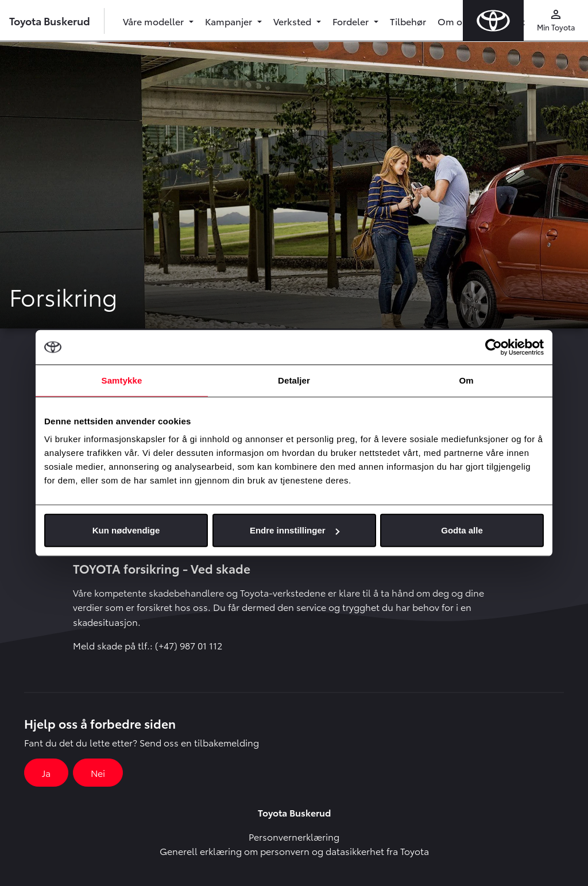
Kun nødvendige (126, 530)
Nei (98, 773)
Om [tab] (466, 380)
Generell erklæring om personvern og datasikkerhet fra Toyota (294, 851)
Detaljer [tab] (294, 380)
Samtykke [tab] (122, 380)
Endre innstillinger (295, 530)
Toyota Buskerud (50, 20)
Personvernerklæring (294, 836)
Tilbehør (408, 21)
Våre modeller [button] (154, 21)
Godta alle (462, 530)
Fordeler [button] (352, 21)
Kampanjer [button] (230, 21)
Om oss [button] (456, 21)
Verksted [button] (293, 21)
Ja (46, 773)
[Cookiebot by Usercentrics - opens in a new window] (494, 347)
